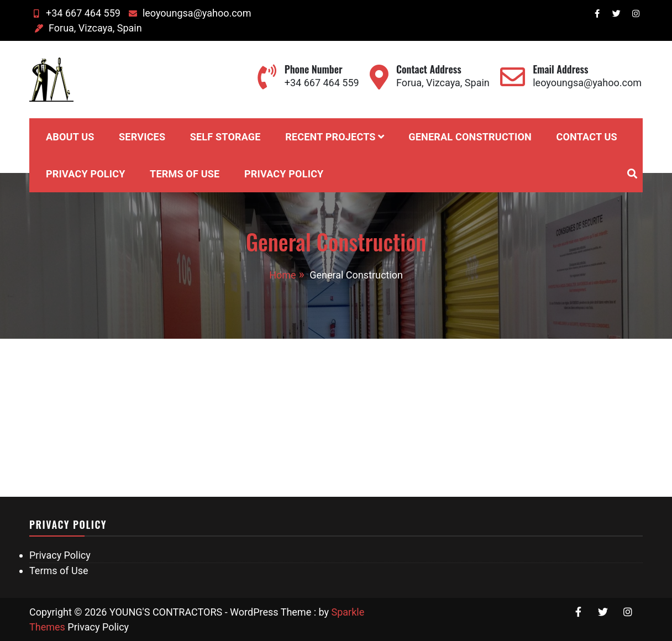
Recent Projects (330, 137)
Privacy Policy (86, 174)
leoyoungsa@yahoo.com (189, 13)
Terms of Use (185, 174)
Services (142, 137)
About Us (70, 137)
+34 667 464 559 (75, 13)
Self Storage (225, 137)
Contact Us (586, 137)
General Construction (470, 137)
